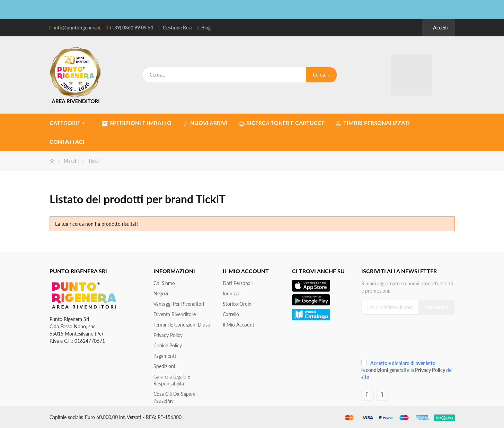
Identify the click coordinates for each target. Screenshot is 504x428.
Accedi (438, 28)
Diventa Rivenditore (175, 314)
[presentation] (408, 340)
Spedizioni (164, 366)
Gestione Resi (177, 28)
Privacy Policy (168, 335)
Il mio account (238, 325)
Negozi (161, 293)
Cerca (321, 75)
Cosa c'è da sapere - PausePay (176, 397)
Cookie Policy (168, 345)
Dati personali (238, 283)
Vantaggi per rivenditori (179, 304)
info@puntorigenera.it (77, 28)
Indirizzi (231, 293)
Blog (206, 28)
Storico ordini (238, 304)
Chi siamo (164, 283)
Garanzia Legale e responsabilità (172, 380)
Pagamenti (165, 356)
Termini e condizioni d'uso (182, 325)
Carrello (231, 314)
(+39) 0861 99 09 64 (132, 28)
